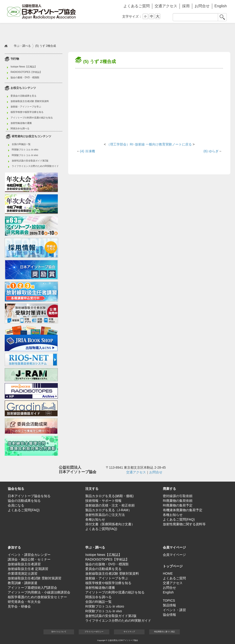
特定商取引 (164, 632)
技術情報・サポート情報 (103, 501)
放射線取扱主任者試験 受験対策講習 (35, 578)
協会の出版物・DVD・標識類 (107, 564)
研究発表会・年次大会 (24, 602)
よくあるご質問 (137, 6)
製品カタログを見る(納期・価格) (109, 496)
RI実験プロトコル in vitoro (105, 606)
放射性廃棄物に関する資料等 (184, 524)
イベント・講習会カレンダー (29, 555)
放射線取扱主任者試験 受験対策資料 (30, 101)
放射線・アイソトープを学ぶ (26, 107)
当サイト (59, 632)
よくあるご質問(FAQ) (24, 510)
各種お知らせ (95, 519)
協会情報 (169, 615)
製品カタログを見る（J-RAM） (108, 510)
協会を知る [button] (23, 32)
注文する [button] (61, 32)
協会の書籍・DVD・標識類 (25, 77)
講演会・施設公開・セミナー (29, 559)
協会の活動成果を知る (24, 501)
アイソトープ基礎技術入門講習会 (32, 588)
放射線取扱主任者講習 (24, 564)
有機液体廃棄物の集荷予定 (183, 510)
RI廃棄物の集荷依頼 (178, 501)
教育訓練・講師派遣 (23, 583)
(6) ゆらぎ (211, 151)
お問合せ (202, 6)
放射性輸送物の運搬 (21, 123)
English (221, 6)
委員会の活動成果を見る (23, 96)
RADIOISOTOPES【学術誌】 (26, 72)
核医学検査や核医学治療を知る (27, 112)
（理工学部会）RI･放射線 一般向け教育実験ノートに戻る (149, 144)
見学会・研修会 (19, 606)
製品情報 (169, 605)
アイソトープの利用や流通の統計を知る (32, 118)
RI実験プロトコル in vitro (25, 150)
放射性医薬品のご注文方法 (105, 515)
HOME (168, 573)
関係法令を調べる (20, 128)
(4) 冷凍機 (87, 151)
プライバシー (94, 632)
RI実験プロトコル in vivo (25, 155)
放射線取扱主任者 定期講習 (28, 569)
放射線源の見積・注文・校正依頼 (110, 505)
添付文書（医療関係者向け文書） (110, 524)
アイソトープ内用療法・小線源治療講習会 (39, 592)
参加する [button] (136, 32)
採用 (186, 6)
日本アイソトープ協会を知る (29, 496)
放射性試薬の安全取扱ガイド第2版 (30, 161)
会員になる (16, 505)
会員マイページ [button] (174, 547)
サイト (129, 632)
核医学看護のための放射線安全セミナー (37, 597)
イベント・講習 (174, 610)
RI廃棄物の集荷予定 (178, 505)
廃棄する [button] (99, 32)
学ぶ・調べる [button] (174, 32)
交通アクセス (166, 6)
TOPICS (169, 601)
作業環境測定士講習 (23, 573)
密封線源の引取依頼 (178, 496)
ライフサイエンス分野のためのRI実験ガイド (35, 166)
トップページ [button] (173, 566)
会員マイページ (211, 32)
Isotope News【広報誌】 (24, 67)
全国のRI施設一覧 (21, 144)
